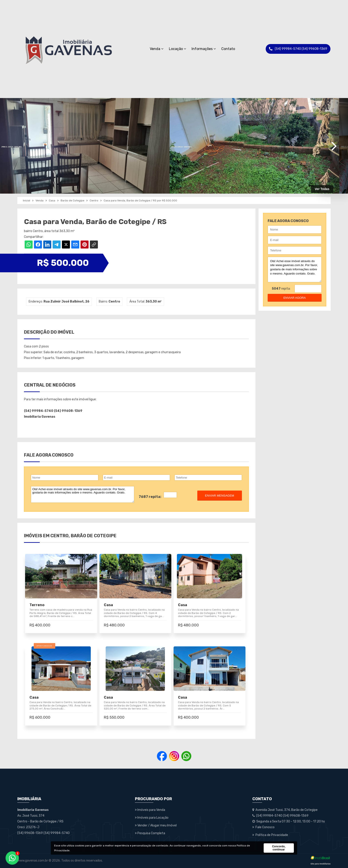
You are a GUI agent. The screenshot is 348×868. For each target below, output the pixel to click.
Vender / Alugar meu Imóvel (156, 825)
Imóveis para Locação (152, 818)
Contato (228, 49)
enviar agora (295, 298)
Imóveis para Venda (150, 810)
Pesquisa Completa (150, 833)
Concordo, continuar (279, 848)
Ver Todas (322, 189)
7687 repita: (150, 497)
